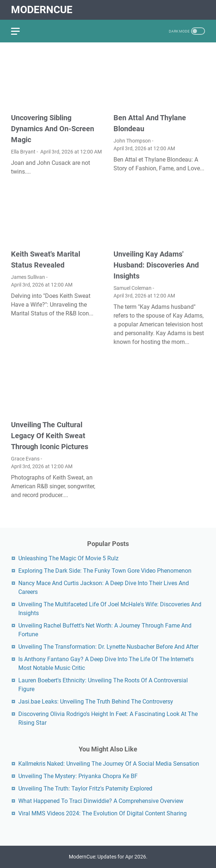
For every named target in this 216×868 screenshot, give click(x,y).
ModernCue (42, 10)
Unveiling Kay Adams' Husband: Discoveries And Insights (156, 265)
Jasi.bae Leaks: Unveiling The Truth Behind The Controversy (96, 702)
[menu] (20, 31)
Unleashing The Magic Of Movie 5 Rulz (68, 558)
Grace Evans (25, 459)
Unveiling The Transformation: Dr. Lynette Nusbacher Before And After (108, 647)
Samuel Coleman (133, 288)
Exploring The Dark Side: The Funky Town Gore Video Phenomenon (105, 571)
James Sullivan (28, 277)
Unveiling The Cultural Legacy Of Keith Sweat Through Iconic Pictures (50, 436)
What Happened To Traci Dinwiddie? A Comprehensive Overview (101, 801)
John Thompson (132, 141)
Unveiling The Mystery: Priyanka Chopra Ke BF (78, 776)
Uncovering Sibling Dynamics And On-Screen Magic (53, 129)
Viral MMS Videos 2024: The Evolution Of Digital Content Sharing (103, 813)
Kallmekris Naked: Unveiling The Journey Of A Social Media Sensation (109, 764)
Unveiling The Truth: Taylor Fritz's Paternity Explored (85, 789)
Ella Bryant (23, 152)
